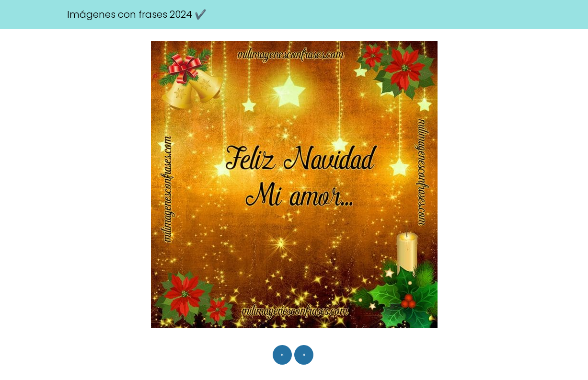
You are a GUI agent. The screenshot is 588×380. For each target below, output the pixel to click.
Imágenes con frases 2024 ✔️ (137, 14)
